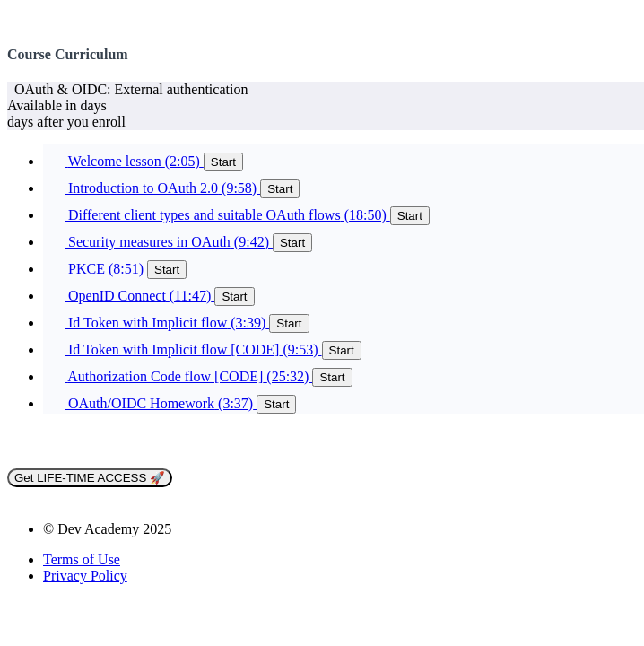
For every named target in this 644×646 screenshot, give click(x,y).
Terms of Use (82, 559)
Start (223, 162)
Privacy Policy (85, 576)
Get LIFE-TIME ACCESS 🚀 (90, 478)
